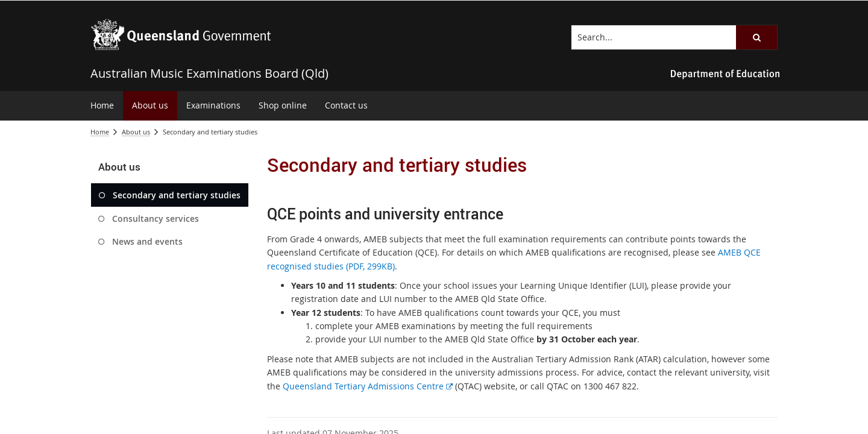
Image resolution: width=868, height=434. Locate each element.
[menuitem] (102, 106)
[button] (756, 37)
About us (136, 132)
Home (100, 132)
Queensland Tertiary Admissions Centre (368, 386)
